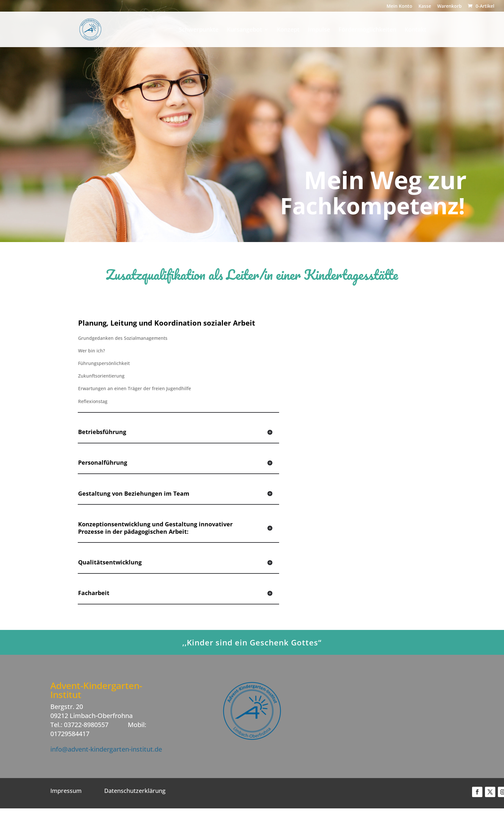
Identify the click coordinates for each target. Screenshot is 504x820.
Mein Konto (399, 6)
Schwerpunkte (199, 30)
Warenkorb (449, 6)
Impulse (319, 30)
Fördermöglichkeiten (367, 30)
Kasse (425, 6)
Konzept (288, 30)
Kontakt (415, 30)
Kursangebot (244, 30)
